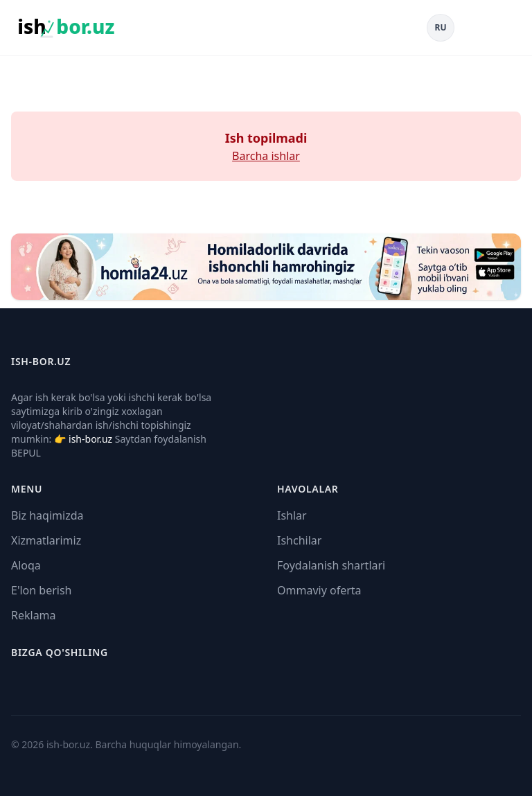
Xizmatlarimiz (46, 540)
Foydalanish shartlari (331, 565)
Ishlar (292, 515)
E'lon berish (42, 590)
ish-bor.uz (90, 439)
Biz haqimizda (47, 515)
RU (441, 27)
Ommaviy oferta (319, 590)
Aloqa (26, 565)
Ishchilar (299, 540)
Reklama (34, 615)
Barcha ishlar (266, 156)
